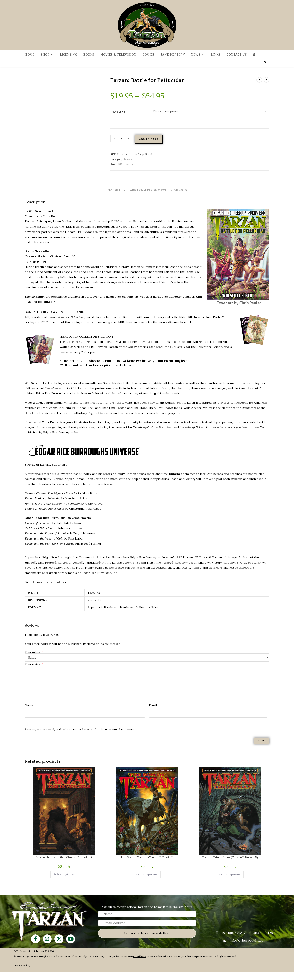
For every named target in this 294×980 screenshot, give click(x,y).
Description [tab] (116, 197)
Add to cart (149, 146)
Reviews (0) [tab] (179, 197)
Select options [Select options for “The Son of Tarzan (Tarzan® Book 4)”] (147, 883)
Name (30, 712)
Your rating (34, 659)
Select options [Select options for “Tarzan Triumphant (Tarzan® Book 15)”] (230, 883)
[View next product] (266, 87)
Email (154, 712)
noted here (139, 964)
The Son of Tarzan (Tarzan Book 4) (147, 865)
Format (119, 119)
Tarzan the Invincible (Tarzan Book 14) (64, 865)
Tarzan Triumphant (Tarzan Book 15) (230, 865)
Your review (34, 671)
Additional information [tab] (148, 197)
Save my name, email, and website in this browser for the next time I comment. (80, 736)
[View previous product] (259, 87)
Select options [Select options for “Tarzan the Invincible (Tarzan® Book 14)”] (64, 882)
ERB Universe (125, 171)
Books (128, 166)
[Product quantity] (121, 145)
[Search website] (265, 70)
